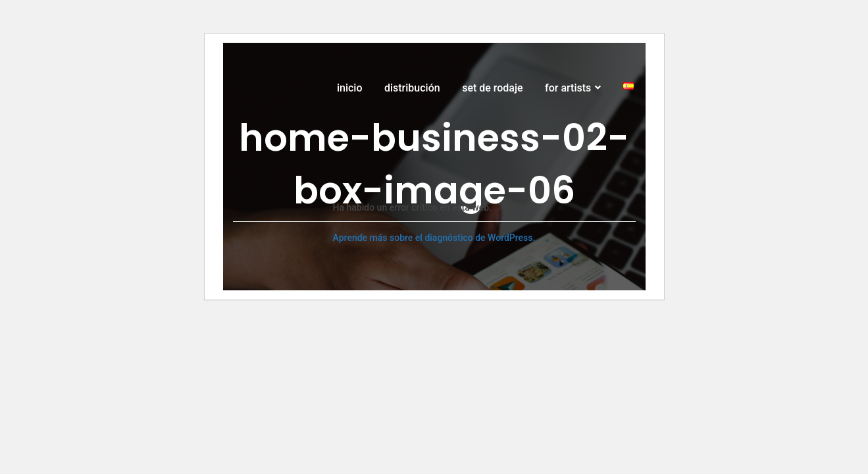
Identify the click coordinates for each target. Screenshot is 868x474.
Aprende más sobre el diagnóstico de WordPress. (434, 238)
